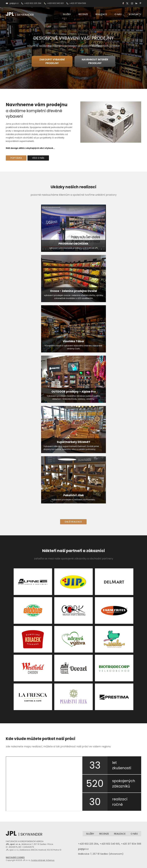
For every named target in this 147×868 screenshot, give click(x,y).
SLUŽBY (67, 14)
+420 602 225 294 (33, 3)
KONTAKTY (135, 14)
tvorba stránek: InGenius (43, 860)
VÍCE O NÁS (38, 158)
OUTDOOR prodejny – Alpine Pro (74, 392)
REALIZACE (101, 14)
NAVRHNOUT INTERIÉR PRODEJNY (95, 61)
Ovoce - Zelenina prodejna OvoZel (73, 291)
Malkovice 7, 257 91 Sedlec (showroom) (101, 854)
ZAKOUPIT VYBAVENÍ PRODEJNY (52, 61)
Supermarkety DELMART (74, 442)
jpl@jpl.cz (14, 3)
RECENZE (83, 14)
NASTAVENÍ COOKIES (15, 857)
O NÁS (118, 14)
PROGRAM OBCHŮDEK (73, 244)
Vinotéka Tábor (73, 341)
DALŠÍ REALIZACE (73, 522)
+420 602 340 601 (55, 3)
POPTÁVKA (16, 158)
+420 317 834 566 (78, 3)
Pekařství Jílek (74, 495)
